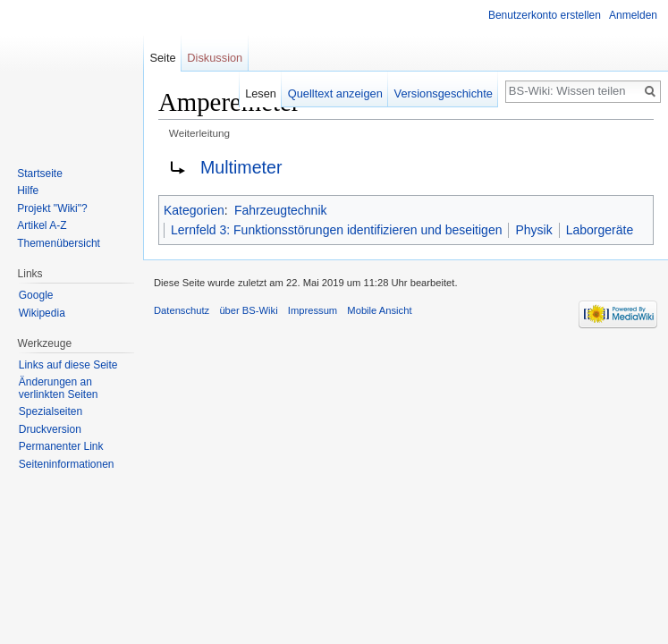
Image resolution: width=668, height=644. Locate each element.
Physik (533, 230)
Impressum (313, 310)
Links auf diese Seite (68, 365)
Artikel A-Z (42, 225)
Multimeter (241, 167)
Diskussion (215, 58)
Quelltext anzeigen (335, 93)
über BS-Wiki (248, 310)
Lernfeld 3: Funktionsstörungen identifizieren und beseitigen (336, 230)
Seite (162, 58)
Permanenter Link (61, 446)
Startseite (40, 174)
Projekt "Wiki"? (52, 208)
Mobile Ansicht (379, 310)
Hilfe (28, 191)
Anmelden (633, 15)
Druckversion (50, 429)
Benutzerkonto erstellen (545, 15)
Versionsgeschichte (444, 93)
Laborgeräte (600, 230)
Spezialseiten (51, 411)
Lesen (261, 93)
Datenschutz (182, 310)
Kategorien (194, 210)
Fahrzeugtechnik (281, 210)
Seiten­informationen (67, 464)
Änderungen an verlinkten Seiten (59, 388)
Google (36, 295)
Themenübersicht (59, 243)
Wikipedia (42, 313)
